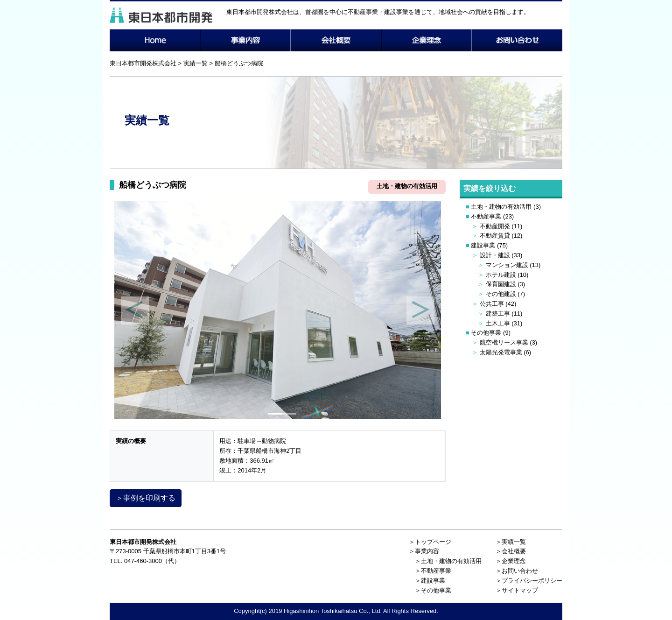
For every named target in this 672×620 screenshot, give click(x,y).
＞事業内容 (424, 551)
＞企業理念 (511, 561)
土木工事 (498, 323)
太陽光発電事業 (501, 352)
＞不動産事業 (433, 571)
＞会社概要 (511, 551)
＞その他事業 (433, 590)
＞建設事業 (430, 581)
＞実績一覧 (511, 542)
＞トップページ (430, 542)
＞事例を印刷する (146, 498)
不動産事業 (486, 216)
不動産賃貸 (495, 236)
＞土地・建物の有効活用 (448, 561)
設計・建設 (495, 255)
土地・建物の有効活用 (501, 207)
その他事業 (486, 333)
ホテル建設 (501, 275)
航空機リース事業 (504, 342)
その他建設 (501, 294)
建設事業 (483, 245)
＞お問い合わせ (517, 571)
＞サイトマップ (517, 590)
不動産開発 (495, 226)
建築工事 (498, 314)
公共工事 (492, 304)
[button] (135, 310)
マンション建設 (507, 265)
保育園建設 (501, 284)
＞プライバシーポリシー (529, 581)
